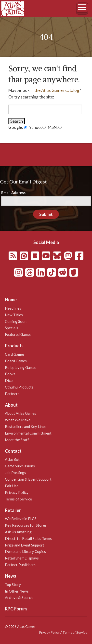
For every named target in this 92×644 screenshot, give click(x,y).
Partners (12, 394)
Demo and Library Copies (25, 551)
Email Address (13, 193)
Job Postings (15, 473)
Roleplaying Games (21, 367)
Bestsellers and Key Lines (26, 426)
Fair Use (12, 486)
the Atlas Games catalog (57, 90)
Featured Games (18, 334)
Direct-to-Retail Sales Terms (28, 538)
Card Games (15, 354)
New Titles (14, 315)
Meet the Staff (17, 440)
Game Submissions (20, 466)
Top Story (13, 584)
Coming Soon (16, 321)
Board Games (16, 361)
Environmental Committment (28, 433)
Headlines (13, 308)
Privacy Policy (17, 492)
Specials (12, 328)
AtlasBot (12, 459)
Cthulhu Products (19, 387)
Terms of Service (18, 499)
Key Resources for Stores (26, 525)
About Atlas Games (20, 413)
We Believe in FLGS (21, 519)
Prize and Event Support (25, 545)
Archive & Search (19, 597)
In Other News (17, 591)
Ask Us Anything (18, 532)
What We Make (18, 420)
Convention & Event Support (28, 479)
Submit (46, 214)
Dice (9, 380)
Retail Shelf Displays (22, 558)
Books (10, 374)
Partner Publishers (20, 565)
